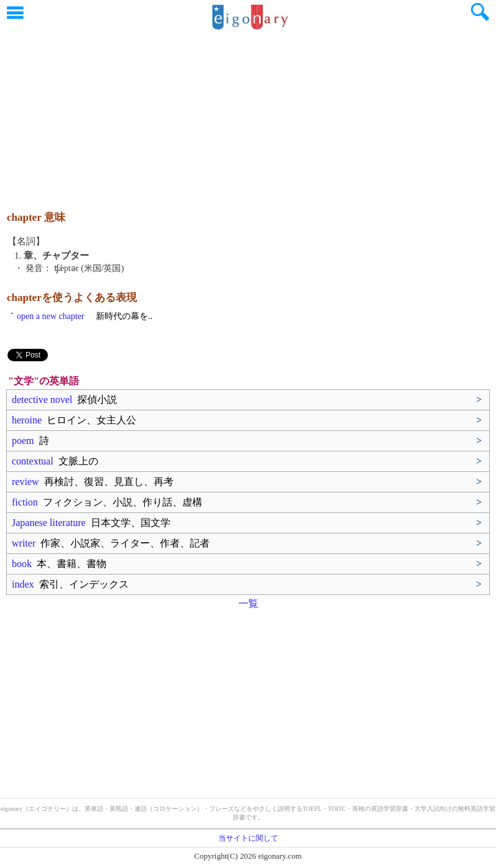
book (59, 564)
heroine (74, 420)
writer (111, 543)
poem (30, 441)
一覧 (248, 603)
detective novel (64, 399)
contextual (55, 461)
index (70, 584)
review (93, 482)
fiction (107, 502)
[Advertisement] (248, 115)
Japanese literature (91, 523)
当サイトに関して (248, 838)
